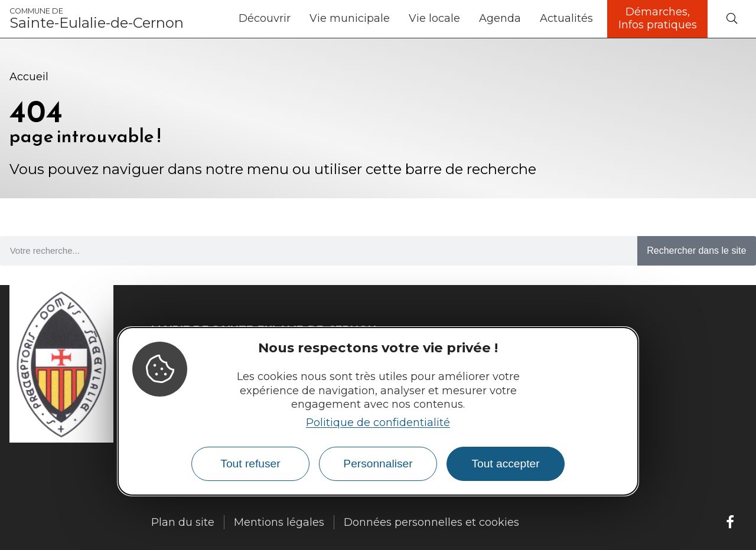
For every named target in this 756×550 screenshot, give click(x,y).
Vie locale (434, 18)
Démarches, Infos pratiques (658, 18)
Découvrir (265, 18)
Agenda (500, 18)
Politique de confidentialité (378, 423)
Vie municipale (350, 18)
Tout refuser (250, 464)
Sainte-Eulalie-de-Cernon (97, 19)
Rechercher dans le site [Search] (696, 251)
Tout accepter (505, 464)
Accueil (29, 77)
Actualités (566, 18)
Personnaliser (378, 464)
